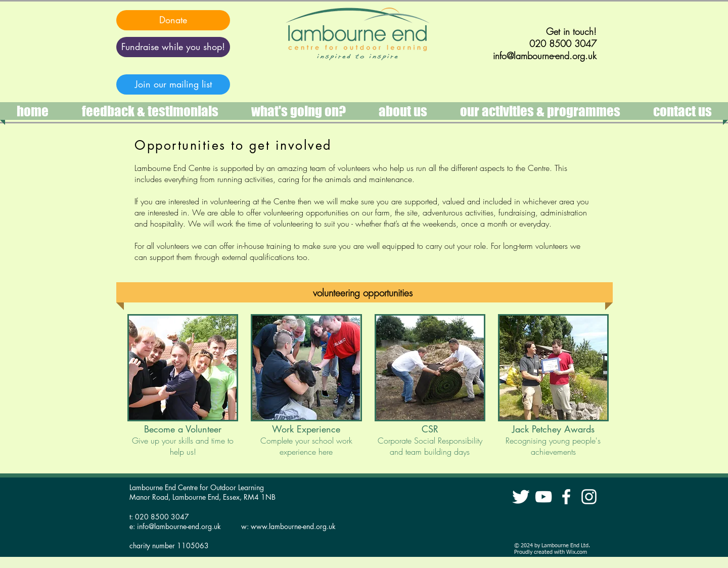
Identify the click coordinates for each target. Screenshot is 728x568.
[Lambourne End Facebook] (566, 497)
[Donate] (173, 20)
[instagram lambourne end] (589, 497)
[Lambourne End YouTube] (543, 497)
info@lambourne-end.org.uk (179, 526)
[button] (540, 111)
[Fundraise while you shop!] (173, 47)
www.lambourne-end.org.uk (293, 526)
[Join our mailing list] (173, 84)
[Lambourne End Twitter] (521, 497)
